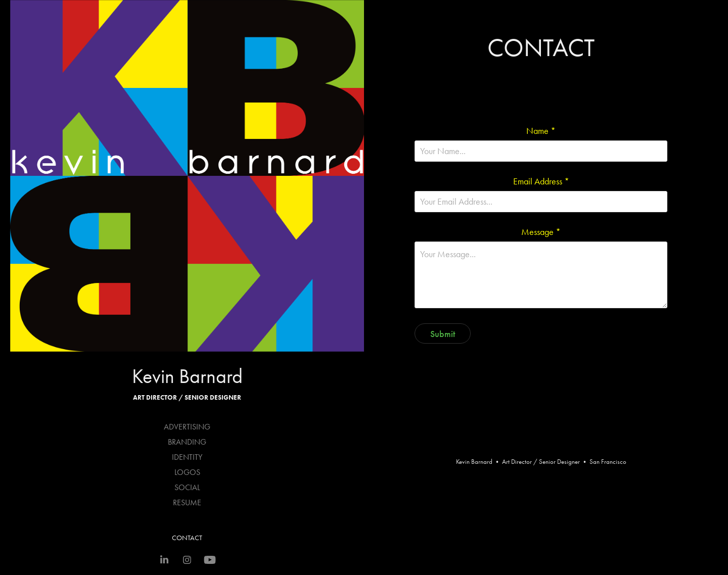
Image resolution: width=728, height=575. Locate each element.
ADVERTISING (187, 427)
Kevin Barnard (187, 376)
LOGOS (187, 472)
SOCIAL (187, 487)
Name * (541, 131)
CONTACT (187, 538)
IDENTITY (187, 457)
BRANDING (187, 442)
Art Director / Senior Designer (187, 397)
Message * (541, 232)
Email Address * (541, 181)
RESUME (187, 502)
